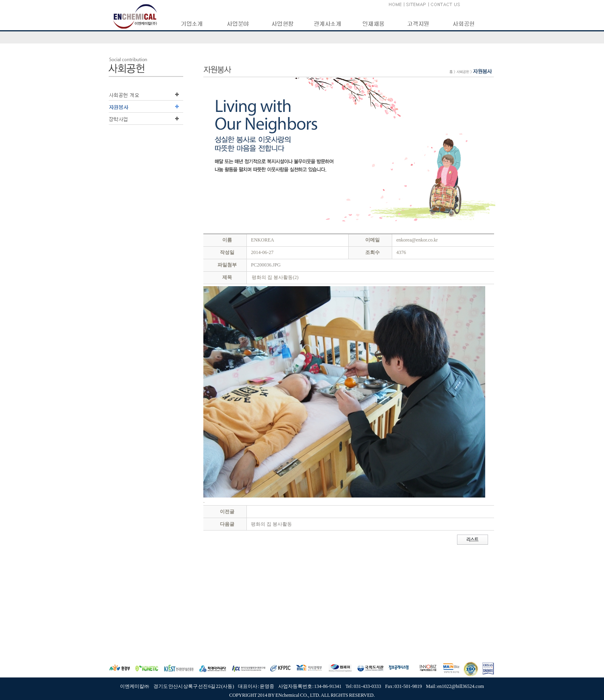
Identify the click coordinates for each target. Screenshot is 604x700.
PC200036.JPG (266, 265)
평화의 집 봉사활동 (271, 524)
